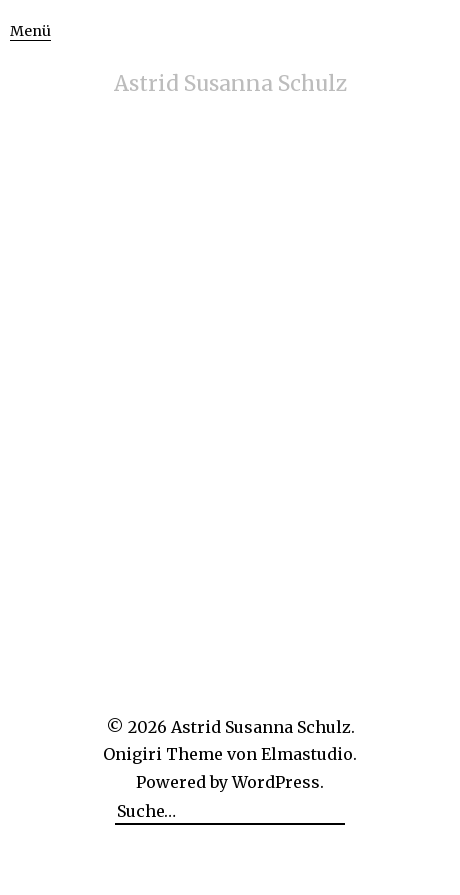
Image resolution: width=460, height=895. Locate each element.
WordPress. (278, 782)
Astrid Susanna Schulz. (263, 727)
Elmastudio (307, 754)
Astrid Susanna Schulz (230, 83)
